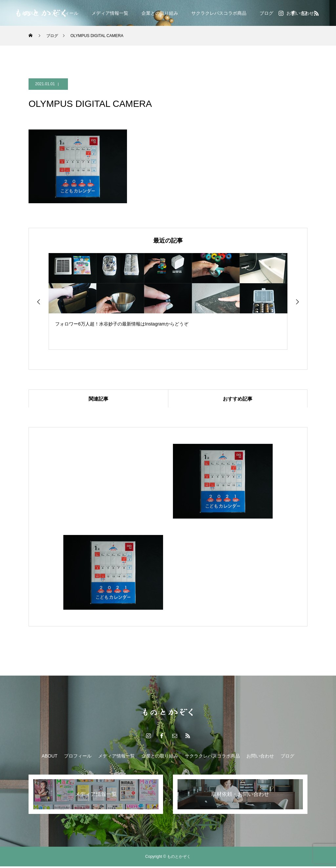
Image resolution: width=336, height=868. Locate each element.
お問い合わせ (260, 758)
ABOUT (50, 758)
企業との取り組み (160, 13)
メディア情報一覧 (110, 13)
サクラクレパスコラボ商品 (219, 13)
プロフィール (78, 758)
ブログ (266, 13)
